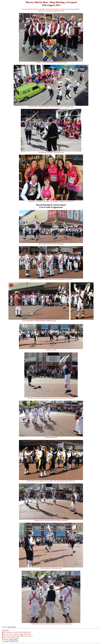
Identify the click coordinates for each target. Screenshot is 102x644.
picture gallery (12, 627)
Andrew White (13, 640)
